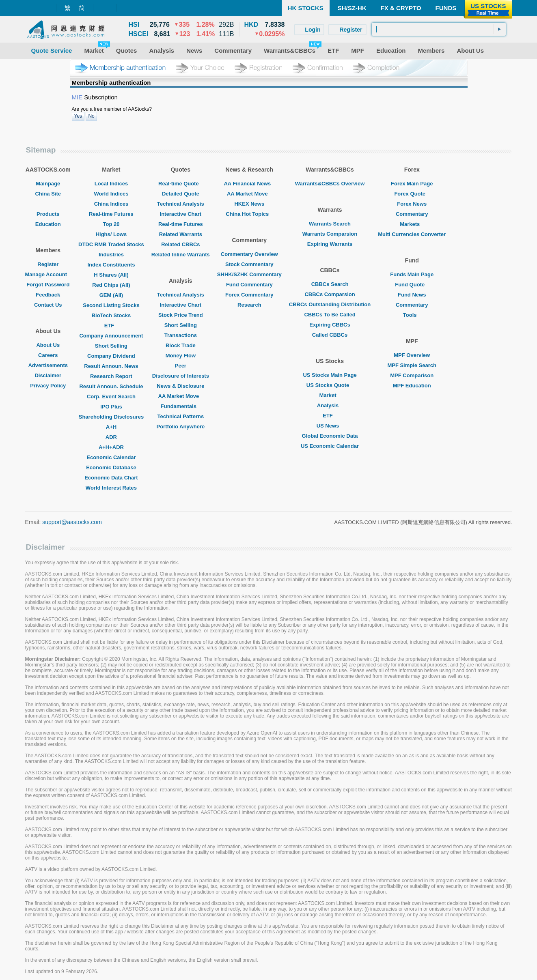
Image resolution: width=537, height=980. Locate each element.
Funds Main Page (412, 274)
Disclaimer (48, 375)
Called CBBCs (330, 335)
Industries (111, 255)
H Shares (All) (111, 275)
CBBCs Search (330, 284)
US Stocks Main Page (330, 375)
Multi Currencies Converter (412, 234)
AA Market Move (181, 396)
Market (330, 395)
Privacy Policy (48, 386)
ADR (111, 437)
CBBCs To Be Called (330, 315)
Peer (181, 366)
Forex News (412, 204)
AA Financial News (249, 184)
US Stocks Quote (330, 385)
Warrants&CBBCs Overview (330, 184)
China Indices (111, 204)
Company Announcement (111, 336)
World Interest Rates (111, 488)
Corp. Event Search (111, 397)
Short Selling (111, 346)
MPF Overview (412, 355)
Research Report (111, 376)
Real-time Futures (111, 214)
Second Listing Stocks (111, 305)
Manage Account (48, 274)
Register (48, 264)
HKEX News (249, 204)
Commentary (412, 214)
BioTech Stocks (111, 315)
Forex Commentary (249, 295)
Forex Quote (412, 194)
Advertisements (48, 365)
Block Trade (181, 345)
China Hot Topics (249, 214)
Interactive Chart (181, 214)
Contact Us (48, 305)
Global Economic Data (330, 436)
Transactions (181, 335)
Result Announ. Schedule (111, 386)
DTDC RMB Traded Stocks (111, 244)
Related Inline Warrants (181, 255)
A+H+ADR (111, 447)
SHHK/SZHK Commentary (249, 274)
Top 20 (111, 224)
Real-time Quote (181, 184)
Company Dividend (111, 356)
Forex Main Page (412, 184)
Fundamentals (181, 406)
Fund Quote (412, 285)
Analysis (330, 405)
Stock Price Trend (181, 315)
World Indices (111, 194)
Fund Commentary (249, 285)
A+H (111, 427)
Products (48, 214)
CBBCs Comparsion (330, 294)
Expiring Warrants (330, 244)
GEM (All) (111, 295)
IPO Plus (111, 407)
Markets (412, 224)
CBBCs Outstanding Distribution (330, 304)
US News (330, 426)
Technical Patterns (181, 416)
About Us (48, 345)
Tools (412, 315)
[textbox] (439, 29)
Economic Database (111, 467)
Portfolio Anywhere (180, 427)
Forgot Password (48, 285)
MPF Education (412, 386)
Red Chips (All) (111, 285)
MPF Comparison (412, 375)
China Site (48, 194)
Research (249, 305)
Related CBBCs (180, 244)
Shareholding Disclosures (111, 417)
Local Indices (111, 184)
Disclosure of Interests (181, 376)
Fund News (412, 295)
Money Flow (181, 356)
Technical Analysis (181, 204)
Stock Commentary (249, 264)
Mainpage (48, 184)
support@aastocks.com (72, 522)
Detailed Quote (181, 194)
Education (48, 224)
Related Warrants (181, 234)
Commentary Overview (249, 254)
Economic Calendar (111, 457)
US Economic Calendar (330, 446)
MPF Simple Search (412, 365)
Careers (48, 355)
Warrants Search (330, 224)
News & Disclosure (180, 386)
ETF (111, 326)
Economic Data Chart (111, 478)
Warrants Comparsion (330, 234)
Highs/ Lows (111, 234)
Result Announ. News (111, 366)
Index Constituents (111, 265)
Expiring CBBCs (330, 325)
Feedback (48, 295)
